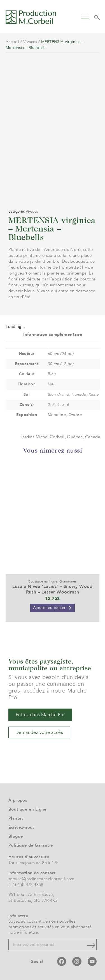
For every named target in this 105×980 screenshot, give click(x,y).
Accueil (12, 42)
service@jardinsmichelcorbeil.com (42, 879)
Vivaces (30, 42)
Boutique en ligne (43, 581)
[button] (85, 16)
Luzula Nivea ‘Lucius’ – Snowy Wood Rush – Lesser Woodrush (53, 589)
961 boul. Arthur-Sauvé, (31, 894)
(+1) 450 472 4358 (26, 885)
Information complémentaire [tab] (53, 334)
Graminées (68, 581)
